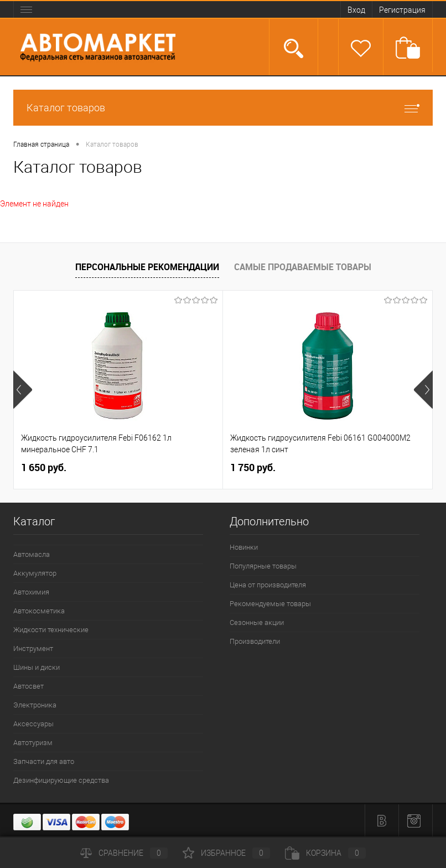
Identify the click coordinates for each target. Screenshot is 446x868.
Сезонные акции (257, 622)
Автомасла (32, 554)
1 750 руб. (253, 467)
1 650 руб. (44, 467)
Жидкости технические (51, 630)
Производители (255, 641)
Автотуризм (33, 743)
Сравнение (124, 853)
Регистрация (402, 10)
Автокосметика (39, 611)
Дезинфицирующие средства (61, 780)
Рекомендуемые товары (270, 604)
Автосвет (28, 686)
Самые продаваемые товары (303, 267)
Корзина (325, 853)
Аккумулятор (35, 573)
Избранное (226, 853)
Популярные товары (263, 566)
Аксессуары (33, 724)
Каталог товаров (223, 108)
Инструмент (33, 649)
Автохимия (31, 592)
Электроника (35, 705)
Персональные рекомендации (147, 267)
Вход (356, 10)
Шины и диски (37, 667)
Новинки (244, 547)
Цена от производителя (268, 585)
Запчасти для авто (44, 761)
